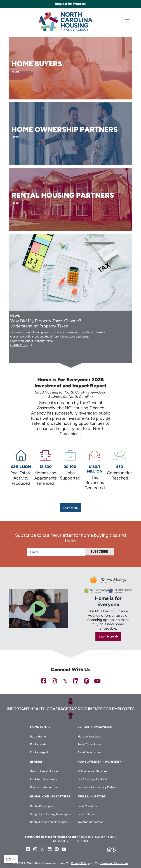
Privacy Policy (80, 863)
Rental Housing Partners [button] (50, 796)
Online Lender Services (92, 771)
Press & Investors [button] (92, 796)
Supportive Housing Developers (50, 814)
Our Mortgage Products (92, 779)
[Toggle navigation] (127, 21)
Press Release (86, 814)
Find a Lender (39, 744)
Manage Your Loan (89, 736)
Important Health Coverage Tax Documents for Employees (71, 708)
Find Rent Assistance (44, 779)
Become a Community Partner (97, 787)
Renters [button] (36, 761)
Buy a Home (38, 736)
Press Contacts (87, 806)
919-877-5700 (78, 841)
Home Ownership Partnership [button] (101, 761)
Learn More (106, 636)
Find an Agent (39, 752)
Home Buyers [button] (40, 726)
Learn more (70, 508)
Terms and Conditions (114, 863)
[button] (15, 294)
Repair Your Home (89, 744)
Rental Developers (42, 806)
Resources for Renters (44, 787)
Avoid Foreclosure (89, 752)
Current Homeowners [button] (95, 726)
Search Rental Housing (45, 771)
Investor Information (90, 822)
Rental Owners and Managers (49, 822)
